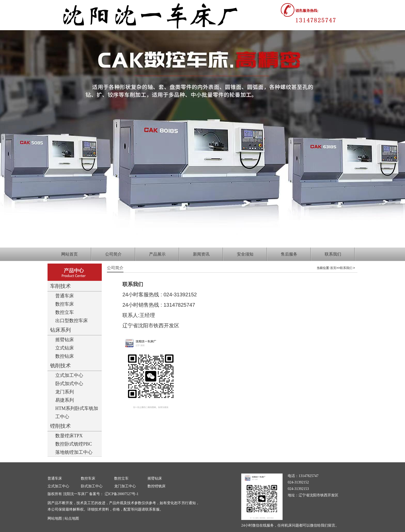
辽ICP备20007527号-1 (121, 494)
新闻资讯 (201, 254)
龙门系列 (65, 392)
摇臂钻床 (65, 340)
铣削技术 (60, 366)
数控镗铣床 (157, 486)
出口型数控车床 (72, 321)
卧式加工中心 (92, 486)
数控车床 (65, 304)
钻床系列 (60, 330)
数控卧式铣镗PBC (74, 444)
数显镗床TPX (69, 436)
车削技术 (60, 286)
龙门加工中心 (125, 486)
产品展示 (157, 254)
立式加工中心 (69, 375)
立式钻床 (65, 348)
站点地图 (72, 518)
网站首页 (69, 254)
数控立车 (65, 312)
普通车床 (65, 296)
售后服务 (289, 254)
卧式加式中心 (69, 384)
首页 (333, 268)
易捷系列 (65, 400)
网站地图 (55, 518)
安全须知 (245, 254)
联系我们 (333, 254)
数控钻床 (65, 356)
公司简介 (113, 254)
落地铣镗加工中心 (74, 452)
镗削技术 (60, 426)
